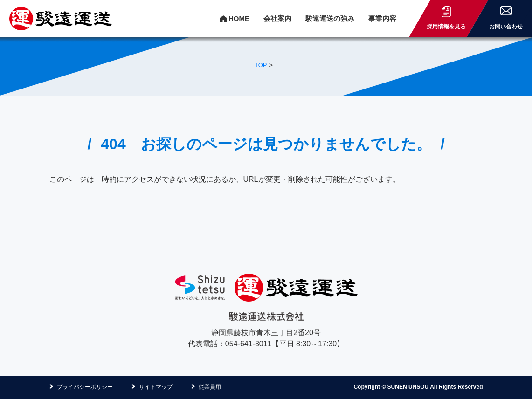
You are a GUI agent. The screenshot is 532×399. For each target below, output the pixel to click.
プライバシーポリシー (85, 387)
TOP (261, 65)
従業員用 (210, 387)
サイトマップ (156, 387)
